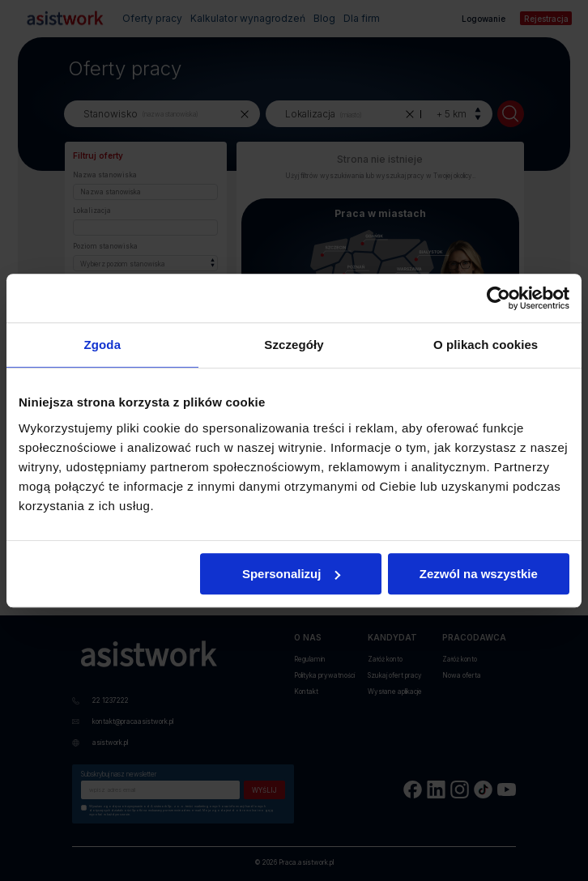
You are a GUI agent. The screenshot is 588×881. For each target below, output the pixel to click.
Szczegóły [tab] (294, 345)
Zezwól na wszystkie (479, 574)
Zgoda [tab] (103, 345)
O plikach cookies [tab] (486, 345)
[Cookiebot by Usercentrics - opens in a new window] (499, 298)
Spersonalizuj (292, 574)
